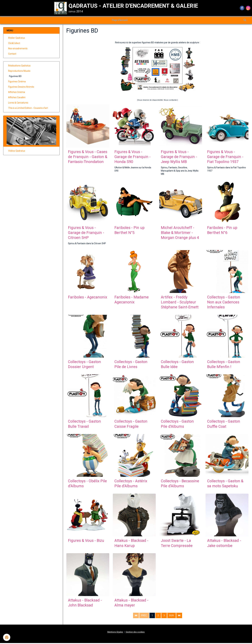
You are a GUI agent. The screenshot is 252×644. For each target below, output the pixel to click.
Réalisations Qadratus (19, 66)
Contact (12, 54)
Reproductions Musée (19, 71)
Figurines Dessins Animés (21, 87)
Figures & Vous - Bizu (86, 541)
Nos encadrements (18, 49)
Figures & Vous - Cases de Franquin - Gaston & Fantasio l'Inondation (88, 157)
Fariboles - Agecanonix (88, 298)
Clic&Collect (14, 43)
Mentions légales (115, 633)
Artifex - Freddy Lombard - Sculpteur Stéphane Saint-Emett (180, 303)
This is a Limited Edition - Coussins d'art (28, 108)
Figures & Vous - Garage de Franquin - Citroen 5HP (86, 233)
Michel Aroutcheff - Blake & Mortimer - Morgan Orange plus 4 (180, 233)
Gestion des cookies (135, 633)
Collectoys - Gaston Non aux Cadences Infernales (224, 303)
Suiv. (172, 616)
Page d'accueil (120, 20)
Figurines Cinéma (17, 82)
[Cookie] (7, 637)
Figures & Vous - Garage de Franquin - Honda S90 (133, 157)
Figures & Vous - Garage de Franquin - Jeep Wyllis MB (179, 157)
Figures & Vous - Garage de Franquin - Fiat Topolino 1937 (225, 157)
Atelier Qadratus (17, 38)
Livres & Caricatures (18, 103)
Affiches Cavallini (17, 98)
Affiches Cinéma (17, 92)
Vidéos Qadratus (17, 151)
